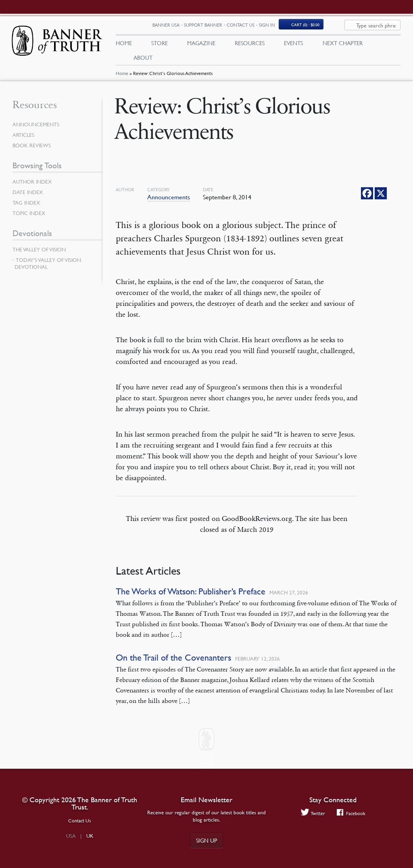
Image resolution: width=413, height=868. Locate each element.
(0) (334, 27)
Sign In (296, 27)
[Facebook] (367, 197)
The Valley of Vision (41, 253)
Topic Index (30, 217)
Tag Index (27, 206)
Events (293, 45)
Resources (250, 45)
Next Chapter (343, 45)
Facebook (351, 813)
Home (122, 78)
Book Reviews (33, 149)
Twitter (312, 813)
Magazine (201, 45)
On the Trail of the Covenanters (173, 661)
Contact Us (269, 27)
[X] (381, 197)
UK (90, 836)
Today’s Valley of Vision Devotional (48, 267)
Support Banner (232, 27)
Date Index (29, 196)
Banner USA (195, 27)
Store (160, 45)
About (143, 59)
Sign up (206, 840)
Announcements (169, 201)
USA (71, 836)
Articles (24, 138)
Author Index (33, 185)
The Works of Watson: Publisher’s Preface (191, 595)
